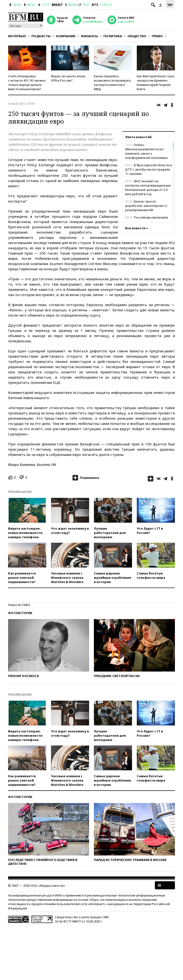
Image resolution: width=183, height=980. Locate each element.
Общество (137, 36)
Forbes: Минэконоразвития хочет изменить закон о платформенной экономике (146, 151)
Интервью (17, 36)
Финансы (89, 36)
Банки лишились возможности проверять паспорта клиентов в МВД (112, 83)
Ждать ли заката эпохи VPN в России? (68, 78)
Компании (66, 36)
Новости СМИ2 (19, 605)
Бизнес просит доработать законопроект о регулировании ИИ (146, 206)
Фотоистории (20, 613)
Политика (113, 36)
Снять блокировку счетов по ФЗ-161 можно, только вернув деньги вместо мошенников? (27, 83)
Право (157, 36)
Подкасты (41, 36)
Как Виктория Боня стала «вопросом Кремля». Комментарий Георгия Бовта (155, 83)
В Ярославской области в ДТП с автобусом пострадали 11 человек (148, 169)
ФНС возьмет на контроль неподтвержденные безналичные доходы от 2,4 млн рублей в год (148, 188)
